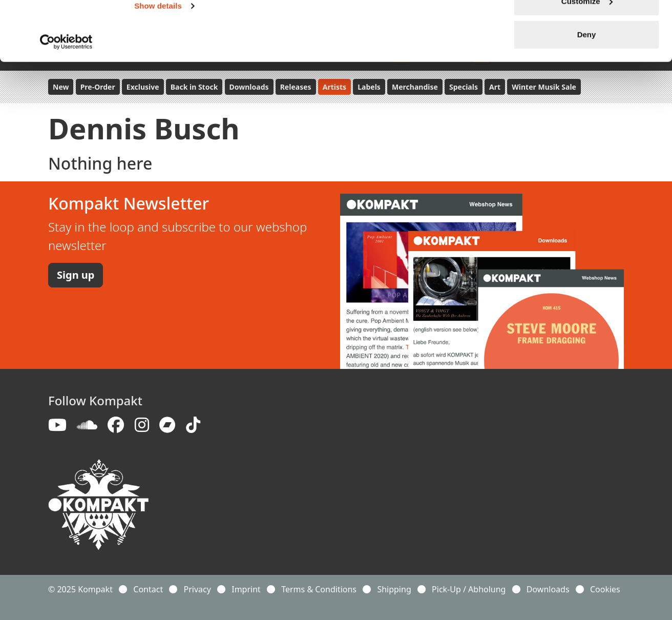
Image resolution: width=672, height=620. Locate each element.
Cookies (605, 589)
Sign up (76, 275)
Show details (158, 65)
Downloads (548, 589)
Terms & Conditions (319, 589)
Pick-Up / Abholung (469, 589)
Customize (587, 61)
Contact (148, 589)
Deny (587, 94)
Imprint (246, 589)
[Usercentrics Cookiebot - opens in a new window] (66, 101)
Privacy (197, 589)
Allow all (587, 27)
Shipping (394, 589)
